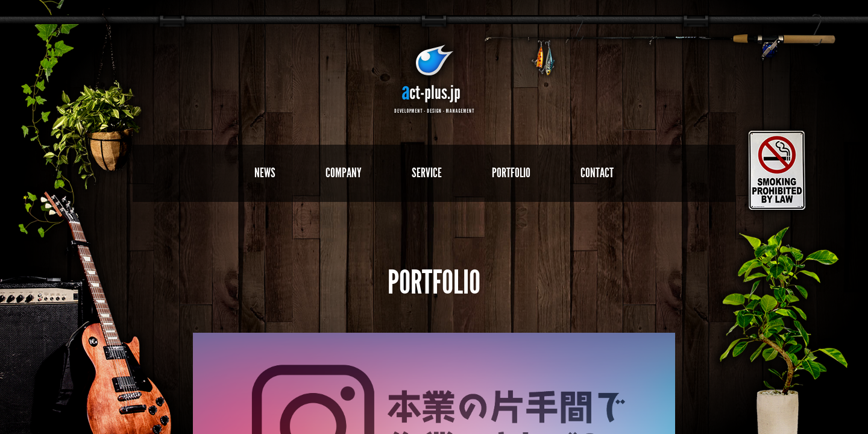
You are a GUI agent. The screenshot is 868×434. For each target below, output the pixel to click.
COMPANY (344, 173)
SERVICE (427, 173)
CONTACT (597, 173)
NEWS (265, 173)
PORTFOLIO (511, 173)
